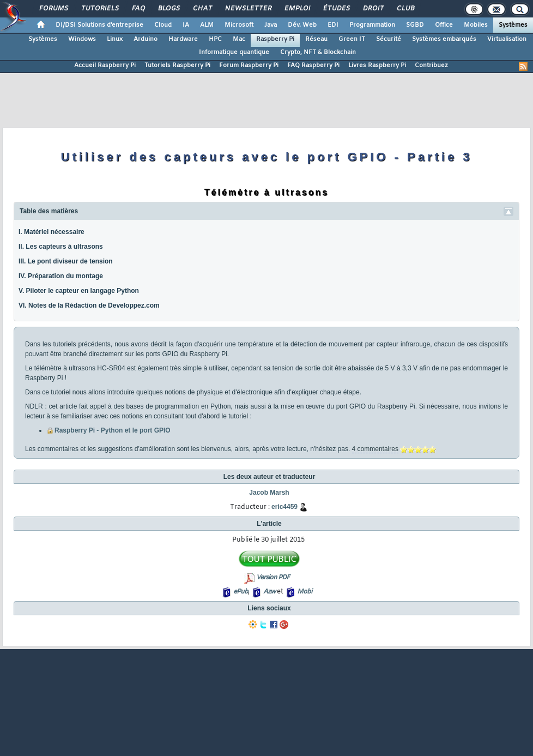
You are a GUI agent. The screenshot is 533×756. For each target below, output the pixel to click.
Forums (53, 9)
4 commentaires (375, 449)
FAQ (138, 9)
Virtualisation (507, 39)
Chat (202, 9)
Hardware (183, 39)
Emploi (297, 9)
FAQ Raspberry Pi (313, 65)
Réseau (316, 39)
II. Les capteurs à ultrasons (61, 247)
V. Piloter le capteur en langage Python (79, 291)
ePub (241, 592)
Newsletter (248, 9)
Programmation (372, 25)
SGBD (415, 25)
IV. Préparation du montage (61, 276)
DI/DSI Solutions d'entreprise (99, 25)
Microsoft (239, 25)
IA (186, 25)
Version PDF (273, 578)
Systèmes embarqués (444, 39)
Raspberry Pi (275, 39)
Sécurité (389, 39)
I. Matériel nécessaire (52, 232)
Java (271, 25)
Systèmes (513, 25)
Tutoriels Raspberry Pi (177, 65)
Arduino (146, 39)
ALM (207, 25)
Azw (269, 592)
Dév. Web (302, 25)
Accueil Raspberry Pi (105, 65)
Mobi (304, 592)
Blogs (168, 9)
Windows (82, 39)
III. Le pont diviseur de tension (66, 261)
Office (444, 25)
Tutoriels (99, 9)
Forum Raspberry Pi (249, 65)
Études (336, 9)
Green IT (352, 39)
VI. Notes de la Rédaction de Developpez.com (89, 305)
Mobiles (476, 25)
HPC (215, 39)
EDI (333, 25)
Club (405, 9)
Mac (239, 39)
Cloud (163, 25)
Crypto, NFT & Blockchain (318, 52)
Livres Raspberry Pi (377, 65)
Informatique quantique (234, 52)
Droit (373, 9)
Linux (115, 39)
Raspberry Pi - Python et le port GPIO (113, 430)
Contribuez (431, 65)
